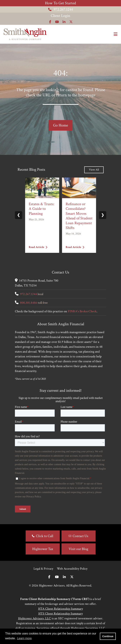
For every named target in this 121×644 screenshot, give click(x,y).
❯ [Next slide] (103, 215)
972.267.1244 (61, 9)
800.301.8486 (29, 303)
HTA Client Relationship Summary (61, 609)
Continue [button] (108, 636)
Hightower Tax (43, 549)
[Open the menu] (116, 34)
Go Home (60, 125)
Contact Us (80, 536)
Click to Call (45, 536)
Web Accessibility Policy (72, 569)
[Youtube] (57, 577)
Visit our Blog (78, 549)
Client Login (60, 16)
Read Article (38, 247)
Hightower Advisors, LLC (35, 618)
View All (94, 170)
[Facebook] (49, 577)
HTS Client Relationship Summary (61, 614)
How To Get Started (60, 3)
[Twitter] (72, 577)
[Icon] (50, 22)
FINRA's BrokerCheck (82, 311)
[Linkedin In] (64, 577)
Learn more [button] (24, 638)
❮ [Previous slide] (19, 215)
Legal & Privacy (43, 569)
